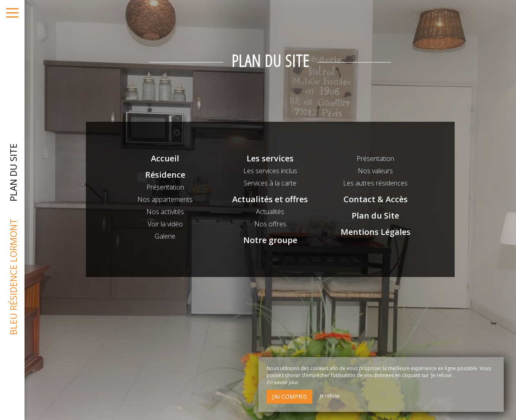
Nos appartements (165, 199)
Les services (270, 158)
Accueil (165, 158)
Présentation (165, 187)
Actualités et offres (270, 199)
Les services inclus (270, 171)
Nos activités (165, 212)
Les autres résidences (375, 183)
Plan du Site (375, 216)
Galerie (165, 236)
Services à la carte (270, 183)
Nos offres (270, 224)
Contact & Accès (376, 199)
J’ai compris (289, 397)
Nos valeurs (375, 171)
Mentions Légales (376, 232)
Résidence (165, 175)
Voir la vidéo (165, 224)
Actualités (270, 212)
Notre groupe (270, 240)
